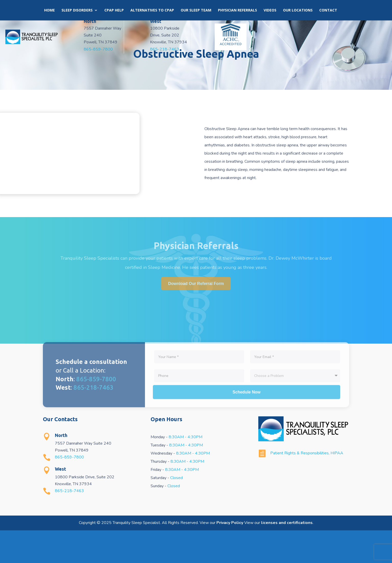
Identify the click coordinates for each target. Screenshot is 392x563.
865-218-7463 (233, 48)
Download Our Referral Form (196, 316)
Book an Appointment (248, 11)
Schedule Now (246, 460)
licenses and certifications (287, 556)
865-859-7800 (134, 48)
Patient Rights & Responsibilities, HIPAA (307, 486)
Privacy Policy (230, 556)
